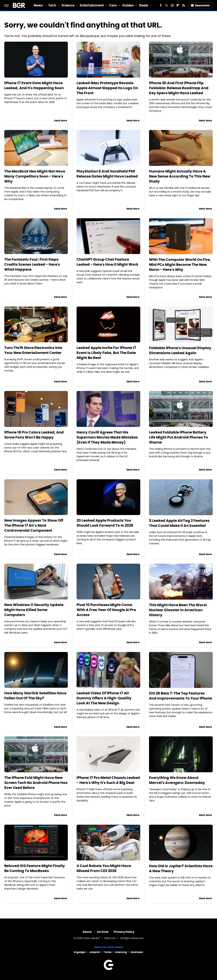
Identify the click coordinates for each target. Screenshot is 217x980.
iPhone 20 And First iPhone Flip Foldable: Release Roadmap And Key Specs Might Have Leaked (179, 88)
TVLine (107, 952)
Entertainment (92, 5)
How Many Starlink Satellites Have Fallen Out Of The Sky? (35, 696)
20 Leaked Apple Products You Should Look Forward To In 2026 (105, 523)
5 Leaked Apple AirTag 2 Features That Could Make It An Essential (179, 523)
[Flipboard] (178, 5)
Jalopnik (94, 952)
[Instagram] (172, 5)
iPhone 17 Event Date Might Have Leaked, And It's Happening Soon (34, 85)
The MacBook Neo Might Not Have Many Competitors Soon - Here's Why (35, 176)
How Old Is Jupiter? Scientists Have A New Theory (181, 868)
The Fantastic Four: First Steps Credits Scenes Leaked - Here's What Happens (32, 264)
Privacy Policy (124, 932)
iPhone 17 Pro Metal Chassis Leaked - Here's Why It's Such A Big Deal (108, 780)
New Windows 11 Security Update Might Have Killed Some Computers (34, 610)
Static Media (91, 938)
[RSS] (184, 5)
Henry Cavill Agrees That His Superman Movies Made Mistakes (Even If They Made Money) (107, 437)
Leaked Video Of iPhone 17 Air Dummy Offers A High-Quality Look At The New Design (104, 698)
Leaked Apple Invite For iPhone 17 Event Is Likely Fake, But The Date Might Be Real (106, 353)
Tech (52, 5)
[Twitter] (166, 5)
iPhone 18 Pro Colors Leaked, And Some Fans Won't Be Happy (34, 435)
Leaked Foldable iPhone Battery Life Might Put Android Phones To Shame (178, 437)
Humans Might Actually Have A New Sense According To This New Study (180, 176)
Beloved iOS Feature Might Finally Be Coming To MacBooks (35, 868)
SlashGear (137, 952)
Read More (60, 121)
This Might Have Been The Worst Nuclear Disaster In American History (178, 610)
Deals (144, 5)
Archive (103, 932)
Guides (128, 5)
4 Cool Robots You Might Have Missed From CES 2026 (104, 868)
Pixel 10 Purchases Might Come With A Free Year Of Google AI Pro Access (106, 610)
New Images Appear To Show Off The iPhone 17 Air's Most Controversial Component (34, 525)
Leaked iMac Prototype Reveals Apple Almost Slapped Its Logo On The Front (107, 88)
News (38, 5)
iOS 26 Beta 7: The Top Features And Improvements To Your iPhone (181, 696)
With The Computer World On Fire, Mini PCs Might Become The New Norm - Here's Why (180, 265)
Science (68, 5)
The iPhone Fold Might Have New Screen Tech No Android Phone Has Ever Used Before (36, 783)
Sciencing (121, 952)
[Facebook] (161, 5)
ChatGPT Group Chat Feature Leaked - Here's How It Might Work (107, 262)
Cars (113, 5)
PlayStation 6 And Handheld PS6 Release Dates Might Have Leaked (107, 174)
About (87, 932)
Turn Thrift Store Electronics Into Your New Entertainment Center (33, 350)
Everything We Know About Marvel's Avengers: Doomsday (177, 780)
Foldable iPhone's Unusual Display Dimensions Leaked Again (180, 350)
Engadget (80, 952)
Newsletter (200, 5)
